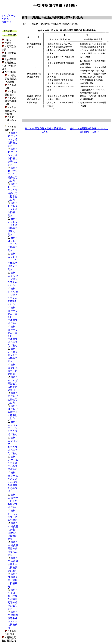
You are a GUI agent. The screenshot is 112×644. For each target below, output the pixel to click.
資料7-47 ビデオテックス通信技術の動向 (13, 174)
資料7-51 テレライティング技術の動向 (13, 244)
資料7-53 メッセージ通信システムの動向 (13, 279)
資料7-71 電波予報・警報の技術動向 (13, 580)
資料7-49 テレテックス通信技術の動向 (13, 209)
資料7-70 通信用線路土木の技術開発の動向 (13, 564)
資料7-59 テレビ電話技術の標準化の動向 (13, 384)
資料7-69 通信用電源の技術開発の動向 (13, 549)
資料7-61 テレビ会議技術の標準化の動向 (13, 412)
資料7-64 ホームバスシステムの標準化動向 (13, 463)
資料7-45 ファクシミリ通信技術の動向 (13, 139)
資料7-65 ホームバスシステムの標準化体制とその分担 (13, 482)
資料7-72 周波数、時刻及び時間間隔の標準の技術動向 (13, 599)
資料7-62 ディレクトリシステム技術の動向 (13, 428)
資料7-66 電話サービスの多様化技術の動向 (13, 501)
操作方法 (6, 22)
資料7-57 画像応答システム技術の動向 (13, 355)
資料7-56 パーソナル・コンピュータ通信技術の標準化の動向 (13, 336)
